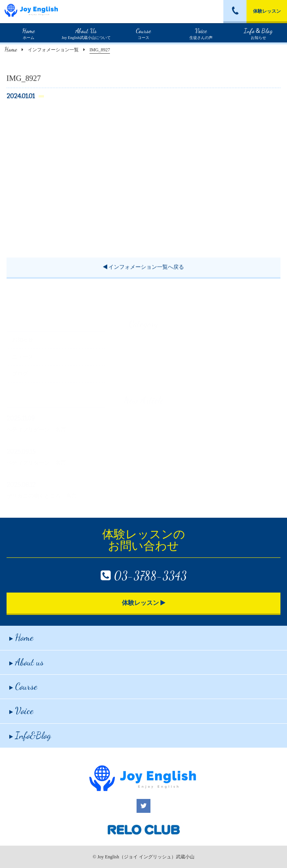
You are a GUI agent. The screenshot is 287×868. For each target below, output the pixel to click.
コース (143, 33)
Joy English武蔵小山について (86, 33)
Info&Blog (30, 735)
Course (23, 686)
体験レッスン (267, 11)
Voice (21, 711)
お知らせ (258, 33)
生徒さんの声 (201, 33)
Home (11, 49)
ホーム (29, 33)
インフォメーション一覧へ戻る (144, 268)
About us (26, 662)
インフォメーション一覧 (53, 50)
